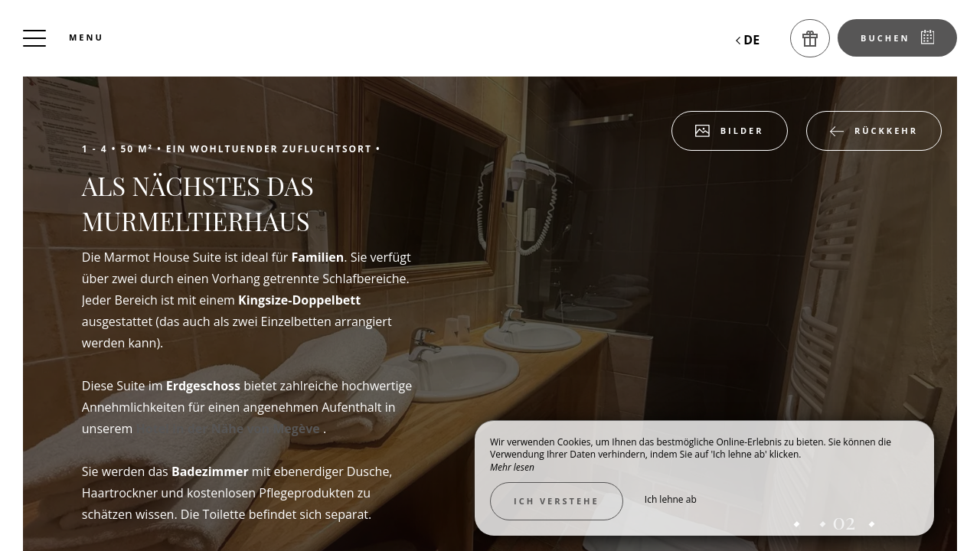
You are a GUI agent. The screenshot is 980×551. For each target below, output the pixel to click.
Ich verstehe (557, 501)
